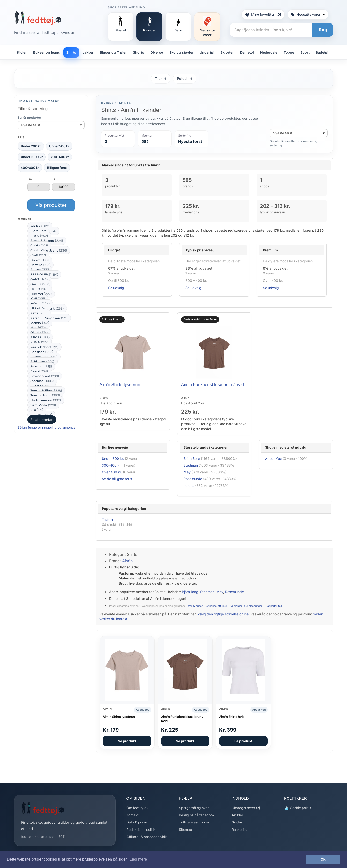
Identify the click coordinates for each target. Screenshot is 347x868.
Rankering (240, 829)
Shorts (139, 52)
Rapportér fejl (274, 606)
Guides (237, 822)
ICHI (38, 299)
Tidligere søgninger (194, 822)
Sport (305, 52)
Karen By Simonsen (49, 318)
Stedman (42, 381)
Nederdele (269, 52)
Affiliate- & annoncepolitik (147, 837)
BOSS (39, 236)
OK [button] (323, 859)
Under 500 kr (59, 146)
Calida (39, 245)
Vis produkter (51, 205)
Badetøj (322, 52)
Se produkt (127, 741)
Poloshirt (185, 78)
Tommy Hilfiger (46, 391)
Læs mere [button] (138, 859)
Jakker (88, 52)
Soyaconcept (45, 376)
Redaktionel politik (141, 829)
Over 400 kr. (112, 472)
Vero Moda (43, 405)
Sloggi (39, 371)
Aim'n (127, 561)
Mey (38, 328)
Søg (323, 30)
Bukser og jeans (47, 52)
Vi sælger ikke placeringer (246, 606)
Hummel (41, 294)
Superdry (42, 386)
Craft (38, 255)
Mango (40, 323)
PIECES (40, 337)
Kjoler (22, 52)
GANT (39, 279)
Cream (40, 260)
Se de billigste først (117, 479)
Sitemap (185, 829)
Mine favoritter (263, 15)
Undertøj (207, 52)
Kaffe (39, 313)
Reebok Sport (44, 347)
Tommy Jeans (45, 395)
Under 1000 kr (32, 157)
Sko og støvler (181, 52)
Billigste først (57, 168)
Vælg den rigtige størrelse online (223, 614)
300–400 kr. (112, 465)
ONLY (39, 333)
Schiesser (42, 362)
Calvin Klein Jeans (49, 250)
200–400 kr (60, 157)
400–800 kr (30, 168)
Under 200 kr (31, 146)
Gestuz (40, 284)
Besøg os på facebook (197, 815)
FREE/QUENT (44, 274)
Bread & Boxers (47, 241)
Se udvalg (116, 288)
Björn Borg (43, 231)
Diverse (157, 52)
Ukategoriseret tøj (246, 808)
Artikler (237, 815)
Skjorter (227, 52)
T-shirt (161, 78)
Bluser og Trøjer (113, 52)
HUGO (40, 289)
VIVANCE (41, 415)
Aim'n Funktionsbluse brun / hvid (213, 385)
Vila (37, 410)
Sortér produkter (29, 117)
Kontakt (133, 815)
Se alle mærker (42, 420)
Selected (41, 366)
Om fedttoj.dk (137, 808)
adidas (40, 226)
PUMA (39, 342)
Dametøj (247, 52)
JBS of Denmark (47, 308)
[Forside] (38, 18)
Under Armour (46, 400)
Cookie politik (298, 808)
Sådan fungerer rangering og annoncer (47, 427)
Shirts (71, 52)
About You (273, 458)
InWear (40, 304)
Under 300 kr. (113, 458)
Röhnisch (42, 352)
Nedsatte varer (308, 14)
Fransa (40, 270)
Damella (41, 265)
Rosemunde (44, 357)
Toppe (289, 52)
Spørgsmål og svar (194, 808)
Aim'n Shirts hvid (232, 717)
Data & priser (195, 606)
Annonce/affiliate (217, 606)
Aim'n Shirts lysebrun (120, 385)
